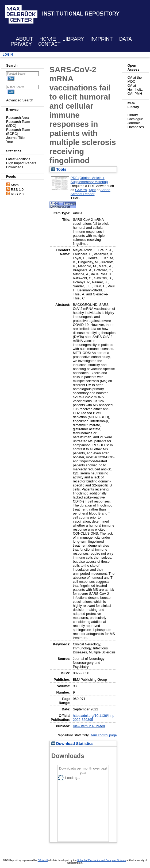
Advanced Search (20, 100)
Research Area (18, 118)
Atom (15, 185)
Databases (136, 127)
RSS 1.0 (17, 190)
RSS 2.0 (17, 194)
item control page (104, 735)
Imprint (102, 39)
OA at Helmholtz (135, 87)
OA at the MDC (135, 79)
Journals (134, 123)
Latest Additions (18, 159)
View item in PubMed (89, 726)
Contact (49, 44)
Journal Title (15, 138)
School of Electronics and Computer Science (102, 860)
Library (73, 39)
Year (10, 142)
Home (48, 39)
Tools (59, 169)
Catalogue (135, 119)
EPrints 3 (43, 860)
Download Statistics (72, 744)
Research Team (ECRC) (18, 132)
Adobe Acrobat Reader (91, 192)
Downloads (15, 167)
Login (8, 54)
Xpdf (92, 190)
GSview (81, 190)
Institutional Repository (81, 14)
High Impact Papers (21, 163)
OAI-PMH (135, 94)
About (24, 39)
